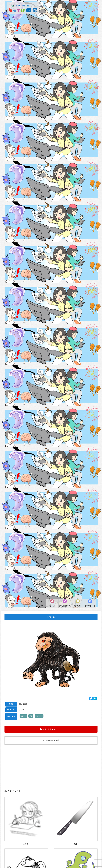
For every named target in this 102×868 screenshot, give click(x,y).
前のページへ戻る (51, 740)
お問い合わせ (90, 606)
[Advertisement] (51, 761)
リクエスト (77, 606)
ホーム (52, 606)
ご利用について (65, 606)
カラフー (23, 716)
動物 (31, 716)
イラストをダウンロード (51, 729)
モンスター (39, 716)
